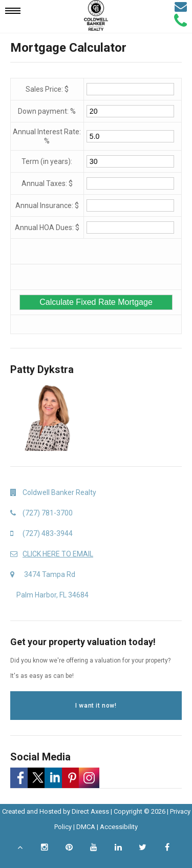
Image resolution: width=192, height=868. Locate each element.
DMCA (86, 827)
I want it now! (96, 706)
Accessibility (119, 827)
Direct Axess (90, 811)
